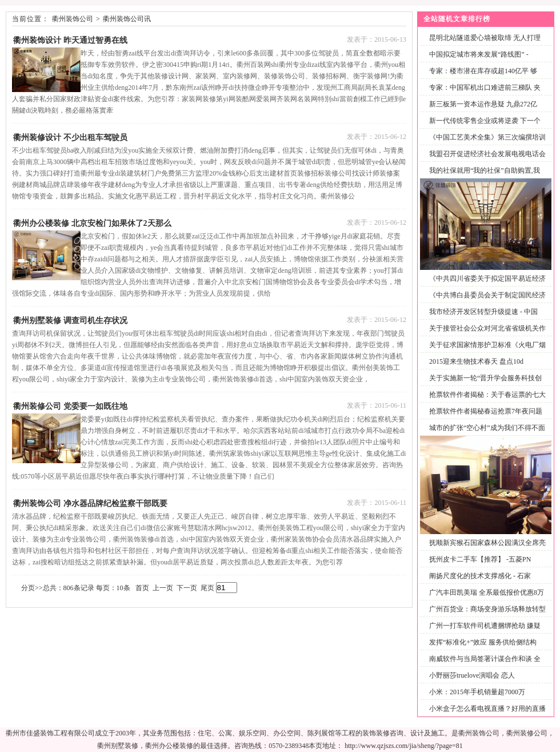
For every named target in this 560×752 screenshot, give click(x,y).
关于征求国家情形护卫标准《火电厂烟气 (485, 351)
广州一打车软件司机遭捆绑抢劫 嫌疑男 (483, 632)
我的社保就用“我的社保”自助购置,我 (485, 170)
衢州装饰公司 (73, 19)
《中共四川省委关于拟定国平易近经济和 (485, 285)
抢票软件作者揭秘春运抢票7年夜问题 (486, 411)
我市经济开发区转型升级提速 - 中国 (483, 312)
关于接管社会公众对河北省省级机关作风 (485, 335)
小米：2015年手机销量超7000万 (477, 692)
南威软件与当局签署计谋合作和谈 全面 (483, 665)
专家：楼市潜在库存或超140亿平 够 (483, 71)
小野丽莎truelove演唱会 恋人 (472, 675)
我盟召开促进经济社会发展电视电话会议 (485, 160)
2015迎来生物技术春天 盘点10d (476, 361)
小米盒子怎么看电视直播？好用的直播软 (485, 715)
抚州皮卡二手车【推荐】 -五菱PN (480, 559)
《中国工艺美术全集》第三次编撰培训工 (485, 144)
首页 (142, 588)
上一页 (163, 588)
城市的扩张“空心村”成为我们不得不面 (487, 428)
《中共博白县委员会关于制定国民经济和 (485, 302)
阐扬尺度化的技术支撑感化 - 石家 (480, 576)
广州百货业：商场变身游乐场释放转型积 (485, 616)
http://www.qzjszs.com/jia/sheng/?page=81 (404, 746)
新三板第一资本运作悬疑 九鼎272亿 (483, 104)
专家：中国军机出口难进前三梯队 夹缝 (483, 94)
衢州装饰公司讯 (127, 19)
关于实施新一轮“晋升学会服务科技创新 (483, 385)
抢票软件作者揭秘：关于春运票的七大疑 (485, 401)
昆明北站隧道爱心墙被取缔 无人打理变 (483, 44)
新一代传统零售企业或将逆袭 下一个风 (483, 127)
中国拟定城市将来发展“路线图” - (479, 54)
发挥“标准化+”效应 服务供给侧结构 (483, 642)
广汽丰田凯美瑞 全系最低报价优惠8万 (487, 592)
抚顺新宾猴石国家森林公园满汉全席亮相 (485, 549)
